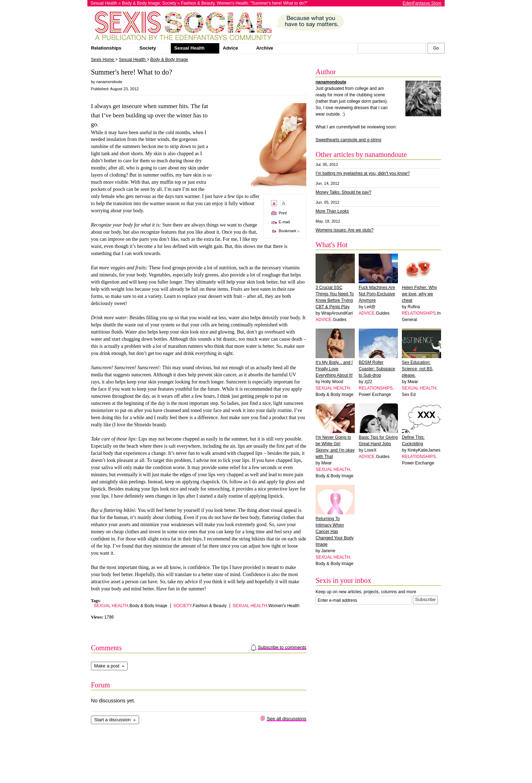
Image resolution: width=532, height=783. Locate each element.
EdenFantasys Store (422, 3)
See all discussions (287, 719)
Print (283, 213)
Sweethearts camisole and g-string (348, 140)
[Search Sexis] (436, 48)
